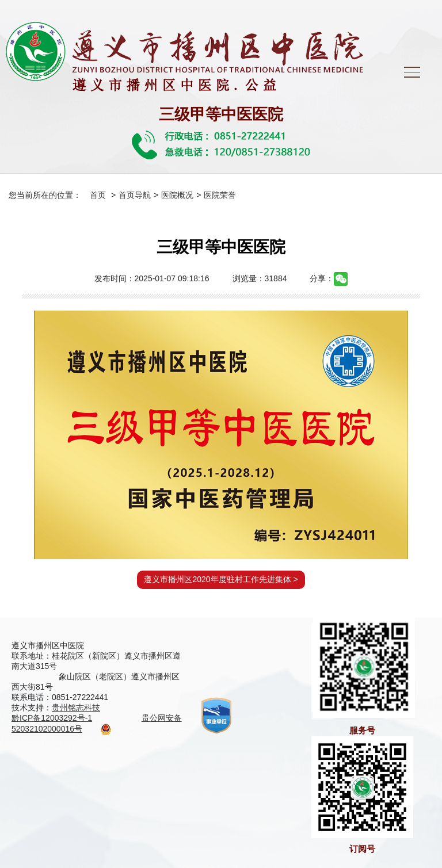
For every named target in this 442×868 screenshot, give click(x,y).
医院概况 (177, 195)
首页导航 (135, 195)
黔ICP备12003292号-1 (52, 718)
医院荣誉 (220, 195)
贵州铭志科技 (76, 708)
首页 (98, 195)
